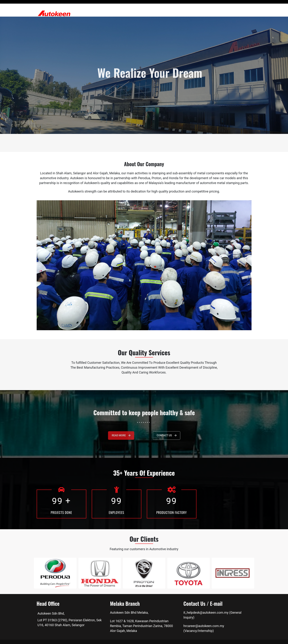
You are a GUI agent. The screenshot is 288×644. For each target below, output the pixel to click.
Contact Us (181, 435)
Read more (108, 435)
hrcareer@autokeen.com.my (204, 626)
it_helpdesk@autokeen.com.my (206, 613)
